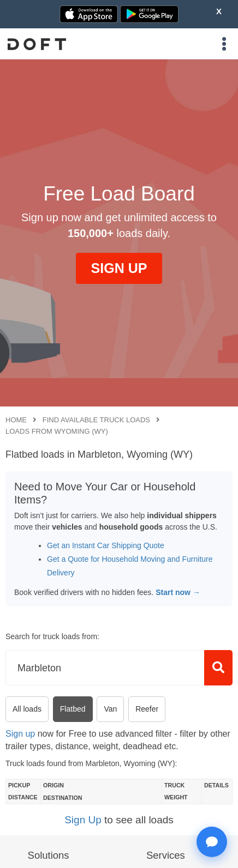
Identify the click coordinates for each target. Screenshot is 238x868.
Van (110, 709)
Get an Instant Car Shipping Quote (106, 545)
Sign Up (83, 820)
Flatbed (73, 709)
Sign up (20, 734)
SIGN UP (119, 268)
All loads (27, 709)
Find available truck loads (96, 420)
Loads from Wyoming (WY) (57, 431)
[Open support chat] (212, 842)
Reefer (147, 709)
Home (16, 420)
